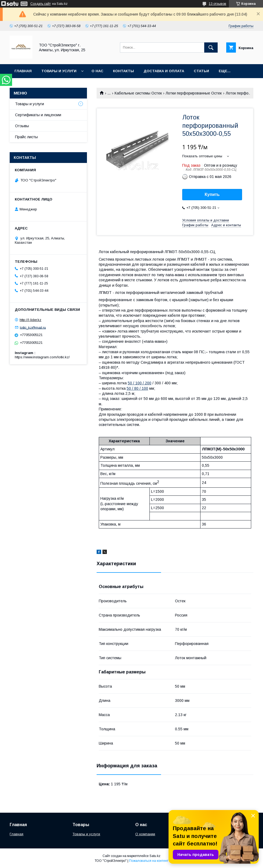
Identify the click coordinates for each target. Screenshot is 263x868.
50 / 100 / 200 (140, 383)
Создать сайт (41, 4)
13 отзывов (218, 4)
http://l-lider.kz (30, 320)
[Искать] (211, 48)
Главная (23, 71)
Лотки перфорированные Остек (194, 93)
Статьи (201, 71)
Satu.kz (155, 856)
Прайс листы (26, 137)
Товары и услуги (59, 71)
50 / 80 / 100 (137, 388)
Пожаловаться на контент (149, 861)
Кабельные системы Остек (138, 93)
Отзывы (22, 126)
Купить (212, 194)
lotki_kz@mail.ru (33, 327)
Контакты (123, 71)
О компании (145, 834)
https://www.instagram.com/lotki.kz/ (42, 357)
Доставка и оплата (164, 71)
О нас (97, 71)
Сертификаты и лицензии (38, 115)
